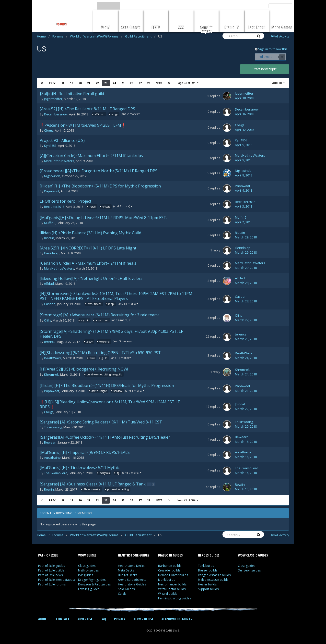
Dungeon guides (249, 570)
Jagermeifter (53, 99)
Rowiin (49, 490)
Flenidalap (52, 253)
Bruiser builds (208, 570)
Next (159, 83)
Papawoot (52, 191)
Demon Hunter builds (173, 575)
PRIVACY (120, 619)
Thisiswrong (53, 427)
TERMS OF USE (143, 619)
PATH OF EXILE (48, 555)
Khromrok (51, 375)
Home (43, 36)
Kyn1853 (50, 146)
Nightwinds (52, 176)
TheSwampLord (56, 473)
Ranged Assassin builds (214, 575)
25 (123, 83)
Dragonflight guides (92, 580)
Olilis (48, 321)
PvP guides (86, 575)
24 (114, 83)
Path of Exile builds (51, 570)
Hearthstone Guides (132, 584)
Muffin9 (50, 223)
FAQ (103, 619)
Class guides (87, 566)
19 (71, 83)
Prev (52, 83)
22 (97, 83)
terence (50, 342)
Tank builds (206, 566)
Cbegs (49, 130)
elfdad (49, 284)
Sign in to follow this (273, 49)
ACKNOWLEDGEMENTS (177, 619)
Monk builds (167, 580)
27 (140, 83)
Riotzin (49, 238)
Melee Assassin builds (213, 580)
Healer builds (207, 584)
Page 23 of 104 (187, 83)
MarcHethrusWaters (59, 161)
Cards (122, 594)
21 (88, 83)
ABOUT (43, 619)
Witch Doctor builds (172, 589)
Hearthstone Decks (131, 566)
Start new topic (265, 69)
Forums (60, 36)
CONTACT (63, 619)
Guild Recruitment (140, 36)
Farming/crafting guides (175, 598)
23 (105, 83)
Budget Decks (128, 575)
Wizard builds (168, 594)
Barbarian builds (170, 566)
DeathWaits (53, 358)
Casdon (50, 304)
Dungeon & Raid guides (94, 584)
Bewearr (50, 442)
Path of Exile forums (52, 584)
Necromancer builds (172, 584)
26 (131, 83)
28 (148, 83)
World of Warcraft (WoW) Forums (96, 36)
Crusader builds (169, 570)
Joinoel (240, 404)
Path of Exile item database (57, 580)
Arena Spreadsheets (132, 580)
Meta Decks (126, 570)
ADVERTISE (85, 619)
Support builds (208, 589)
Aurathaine (52, 458)
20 (80, 83)
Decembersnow (56, 114)
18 (63, 83)
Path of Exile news (50, 575)
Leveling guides (89, 589)
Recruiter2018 (54, 207)
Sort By (278, 83)
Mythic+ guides (88, 570)
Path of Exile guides (52, 566)
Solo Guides (126, 589)
